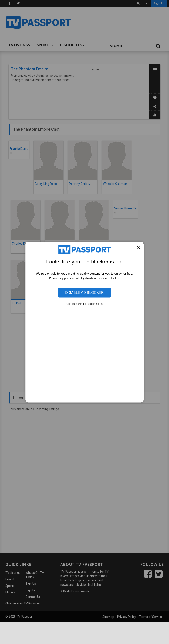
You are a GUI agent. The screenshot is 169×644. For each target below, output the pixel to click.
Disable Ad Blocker (84, 292)
